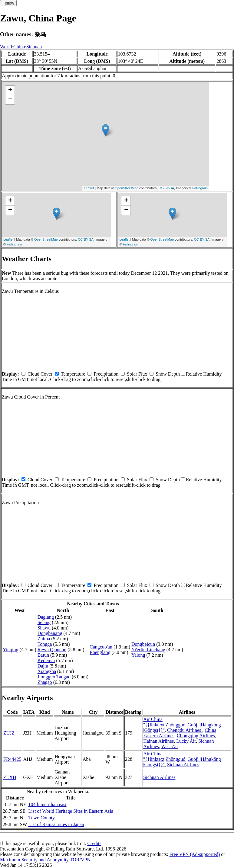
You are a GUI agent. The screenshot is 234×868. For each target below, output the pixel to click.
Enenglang (100, 652)
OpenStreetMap (127, 188)
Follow (8, 3)
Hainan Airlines (158, 741)
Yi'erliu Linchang (148, 650)
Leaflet (89, 188)
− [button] (10, 100)
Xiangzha (47, 671)
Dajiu (43, 666)
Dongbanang (50, 633)
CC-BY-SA (166, 188)
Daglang (46, 617)
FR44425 (12, 759)
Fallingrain (200, 188)
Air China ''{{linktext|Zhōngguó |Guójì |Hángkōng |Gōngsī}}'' (182, 725)
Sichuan (34, 47)
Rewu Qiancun (52, 650)
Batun (43, 655)
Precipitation (106, 374)
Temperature (73, 374)
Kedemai (46, 660)
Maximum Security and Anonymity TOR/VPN (45, 860)
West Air (170, 746)
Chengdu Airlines (185, 730)
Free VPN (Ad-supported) (194, 854)
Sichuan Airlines (183, 765)
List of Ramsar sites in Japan (56, 824)
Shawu (44, 628)
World (6, 47)
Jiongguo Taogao (54, 677)
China (19, 47)
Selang (44, 622)
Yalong (138, 655)
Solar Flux (137, 374)
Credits (94, 843)
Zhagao (45, 682)
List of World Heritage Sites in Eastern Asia (71, 811)
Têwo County (41, 818)
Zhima (44, 639)
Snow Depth (168, 374)
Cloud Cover (40, 374)
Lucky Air (186, 741)
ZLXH (10, 777)
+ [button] (10, 90)
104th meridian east (47, 804)
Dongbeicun (143, 644)
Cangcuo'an (101, 647)
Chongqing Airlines (196, 736)
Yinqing (11, 650)
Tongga (45, 644)
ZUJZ (9, 733)
